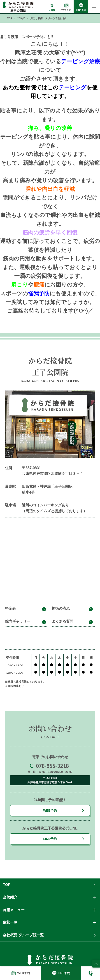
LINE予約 (50, 839)
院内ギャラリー (18, 621)
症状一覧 (10, 922)
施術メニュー (14, 910)
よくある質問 (63, 621)
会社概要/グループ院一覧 (23, 935)
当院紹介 (10, 897)
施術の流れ (61, 608)
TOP (7, 885)
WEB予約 (50, 810)
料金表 (10, 608)
